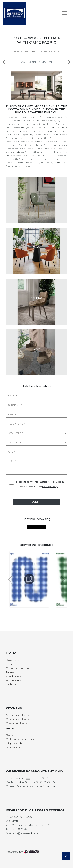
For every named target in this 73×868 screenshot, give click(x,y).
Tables (10, 672)
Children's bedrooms (20, 739)
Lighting (11, 684)
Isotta (56, 51)
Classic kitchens (16, 723)
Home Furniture (31, 51)
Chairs (46, 51)
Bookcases (13, 660)
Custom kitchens (17, 719)
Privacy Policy (50, 486)
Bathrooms (14, 680)
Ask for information (36, 62)
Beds (9, 735)
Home (17, 51)
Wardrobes (13, 676)
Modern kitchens (17, 715)
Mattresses (13, 747)
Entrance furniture (18, 668)
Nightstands (14, 743)
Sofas (10, 664)
